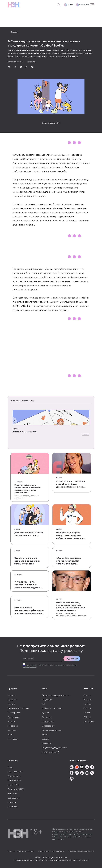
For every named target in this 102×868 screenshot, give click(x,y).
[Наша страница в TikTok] (77, 773)
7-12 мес (87, 700)
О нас (10, 767)
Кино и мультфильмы (52, 730)
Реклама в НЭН (15, 772)
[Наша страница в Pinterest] (82, 773)
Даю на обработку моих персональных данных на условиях (50, 666)
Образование (48, 726)
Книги (45, 735)
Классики (46, 743)
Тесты (11, 735)
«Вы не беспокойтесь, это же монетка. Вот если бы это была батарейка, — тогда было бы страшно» (69, 561)
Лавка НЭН (13, 785)
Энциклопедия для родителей (56, 695)
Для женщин (14, 717)
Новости (14, 32)
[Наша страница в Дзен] (72, 773)
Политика (12, 807)
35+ (44, 704)
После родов (14, 713)
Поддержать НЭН (16, 789)
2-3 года (87, 708)
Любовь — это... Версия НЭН (24, 432)
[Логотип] (14, 5)
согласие (33, 665)
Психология (47, 722)
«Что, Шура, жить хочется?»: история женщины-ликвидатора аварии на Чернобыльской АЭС (30, 585)
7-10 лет (87, 717)
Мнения (59, 478)
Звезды (45, 739)
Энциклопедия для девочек (55, 748)
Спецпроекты (14, 776)
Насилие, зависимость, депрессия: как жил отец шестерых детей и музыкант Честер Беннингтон (71, 607)
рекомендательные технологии (73, 860)
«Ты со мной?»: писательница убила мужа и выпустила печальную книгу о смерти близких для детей (29, 610)
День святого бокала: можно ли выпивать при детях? (29, 534)
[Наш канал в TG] (72, 767)
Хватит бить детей (51, 752)
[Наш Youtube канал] (87, 773)
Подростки (89, 722)
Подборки (13, 726)
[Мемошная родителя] (82, 767)
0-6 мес (87, 695)
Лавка (68, 5)
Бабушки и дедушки (52, 708)
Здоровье (46, 717)
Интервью (18, 574)
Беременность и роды (18, 708)
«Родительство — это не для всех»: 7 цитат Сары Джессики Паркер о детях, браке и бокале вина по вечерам (71, 484)
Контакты (12, 794)
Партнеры (13, 739)
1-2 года (87, 704)
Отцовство (47, 700)
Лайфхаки (19, 482)
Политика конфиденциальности (81, 851)
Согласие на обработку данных (51, 851)
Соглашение (14, 798)
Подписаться (72, 659)
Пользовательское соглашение (21, 851)
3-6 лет (87, 713)
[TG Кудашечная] (77, 767)
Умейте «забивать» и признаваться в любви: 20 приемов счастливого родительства (27, 489)
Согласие (12, 802)
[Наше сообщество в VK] (87, 767)
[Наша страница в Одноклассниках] (92, 767)
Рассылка (82, 5)
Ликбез (17, 529)
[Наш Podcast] (92, 773)
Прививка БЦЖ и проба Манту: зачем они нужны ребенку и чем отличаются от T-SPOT (70, 536)
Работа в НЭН (14, 780)
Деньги (45, 713)
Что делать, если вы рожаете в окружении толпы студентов (27, 561)
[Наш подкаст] (72, 779)
